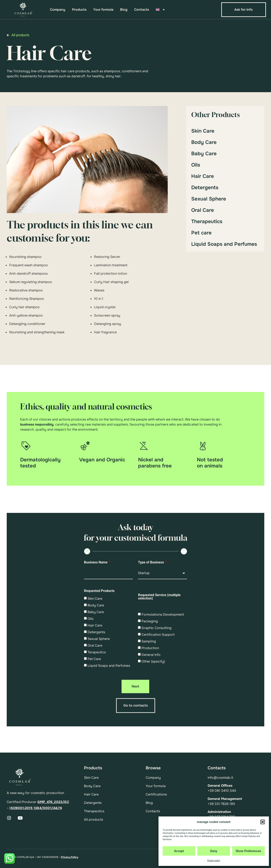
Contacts (142, 10)
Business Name (96, 630)
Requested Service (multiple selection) (159, 664)
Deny (214, 851)
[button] (263, 822)
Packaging (150, 688)
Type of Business (151, 630)
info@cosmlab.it (220, 778)
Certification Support (158, 702)
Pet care (201, 233)
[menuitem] (160, 10)
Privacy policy (214, 861)
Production (150, 715)
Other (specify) (153, 729)
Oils (196, 165)
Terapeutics (97, 719)
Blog (124, 10)
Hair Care (203, 176)
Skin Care (203, 131)
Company (58, 10)
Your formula (103, 10)
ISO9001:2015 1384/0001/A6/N (36, 808)
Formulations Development (163, 682)
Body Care (204, 142)
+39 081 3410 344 (222, 791)
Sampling (149, 708)
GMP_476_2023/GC (53, 802)
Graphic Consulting (156, 695)
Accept (179, 851)
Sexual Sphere (209, 199)
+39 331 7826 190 (221, 804)
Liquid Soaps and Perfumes (224, 244)
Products (79, 10)
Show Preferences (248, 851)
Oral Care (203, 210)
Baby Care (204, 154)
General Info (151, 722)
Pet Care (94, 726)
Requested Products (99, 658)
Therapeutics (207, 221)
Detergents (205, 188)
